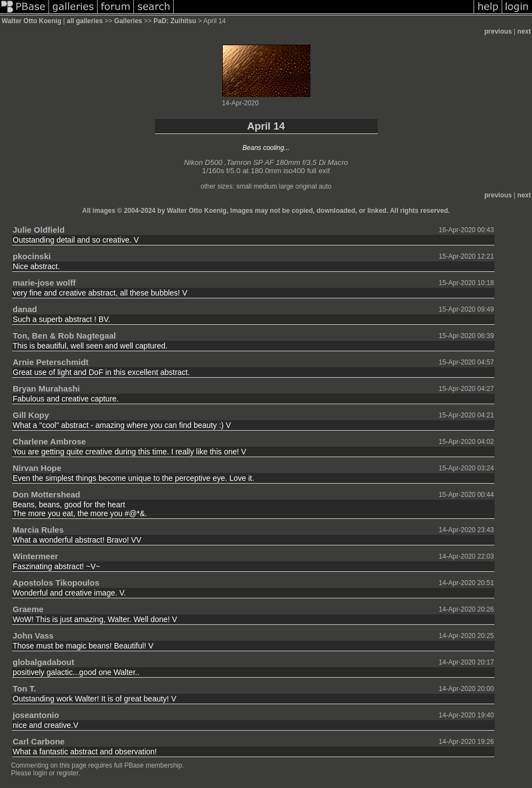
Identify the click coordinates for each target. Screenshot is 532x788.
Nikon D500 (203, 162)
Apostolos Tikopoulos (56, 583)
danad (25, 309)
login (40, 773)
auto (325, 186)
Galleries (128, 21)
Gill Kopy (31, 415)
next (524, 31)
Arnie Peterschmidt (51, 362)
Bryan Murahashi (46, 388)
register (68, 773)
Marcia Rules (38, 530)
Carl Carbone (39, 741)
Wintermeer (35, 556)
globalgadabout (44, 662)
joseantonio (36, 715)
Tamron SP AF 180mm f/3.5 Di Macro (288, 162)
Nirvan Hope (37, 468)
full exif (318, 171)
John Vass (33, 636)
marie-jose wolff (44, 283)
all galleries (85, 21)
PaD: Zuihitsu (174, 21)
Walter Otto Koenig (31, 21)
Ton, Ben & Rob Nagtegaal (64, 336)
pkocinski (32, 256)
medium (265, 186)
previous (498, 31)
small (244, 186)
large (286, 186)
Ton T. (24, 688)
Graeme (28, 609)
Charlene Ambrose (49, 441)
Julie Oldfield (39, 230)
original (306, 186)
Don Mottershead (47, 494)
